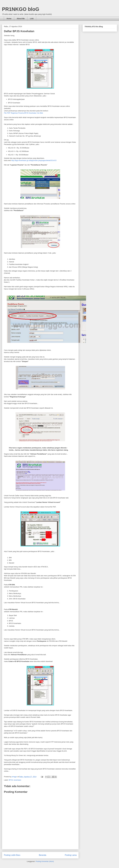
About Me (21, 19)
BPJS (11, 780)
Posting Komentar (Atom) (45, 861)
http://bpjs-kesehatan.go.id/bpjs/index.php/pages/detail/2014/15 (34, 160)
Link (32, 19)
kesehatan (17, 780)
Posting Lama (71, 855)
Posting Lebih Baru (12, 855)
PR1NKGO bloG (21, 9)
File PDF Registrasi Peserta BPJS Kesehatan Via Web (23, 113)
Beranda (43, 855)
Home (9, 19)
